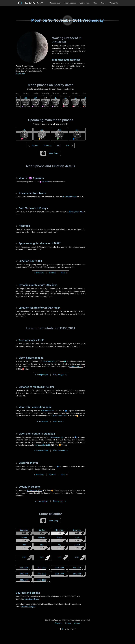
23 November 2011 (48, 361)
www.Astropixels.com (31, 599)
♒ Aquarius (44, 182)
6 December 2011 (76, 367)
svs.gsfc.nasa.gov (28, 607)
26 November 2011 (48, 411)
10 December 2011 (76, 212)
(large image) (20, 73)
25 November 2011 (70, 197)
